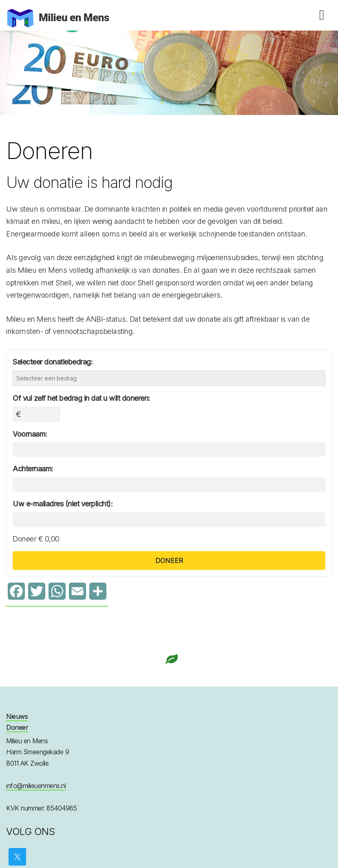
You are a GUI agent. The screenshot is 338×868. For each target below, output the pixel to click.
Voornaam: (30, 434)
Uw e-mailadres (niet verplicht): (63, 504)
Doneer (17, 727)
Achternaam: (33, 469)
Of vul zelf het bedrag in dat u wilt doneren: (81, 398)
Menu (322, 15)
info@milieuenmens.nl (36, 786)
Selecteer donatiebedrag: (53, 362)
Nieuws (17, 716)
